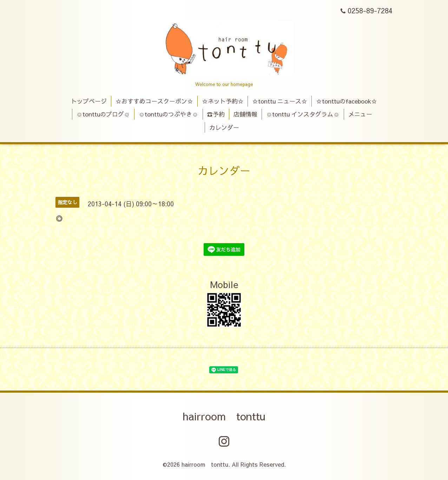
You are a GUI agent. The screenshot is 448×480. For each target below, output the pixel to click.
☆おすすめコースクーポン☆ (154, 101)
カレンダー (224, 127)
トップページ (89, 101)
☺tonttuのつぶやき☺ (169, 114)
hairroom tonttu (224, 416)
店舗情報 (245, 114)
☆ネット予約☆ (223, 101)
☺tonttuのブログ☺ (103, 114)
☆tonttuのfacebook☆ (347, 101)
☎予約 (216, 114)
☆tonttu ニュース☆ (280, 101)
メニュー (360, 114)
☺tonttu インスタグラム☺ (303, 114)
